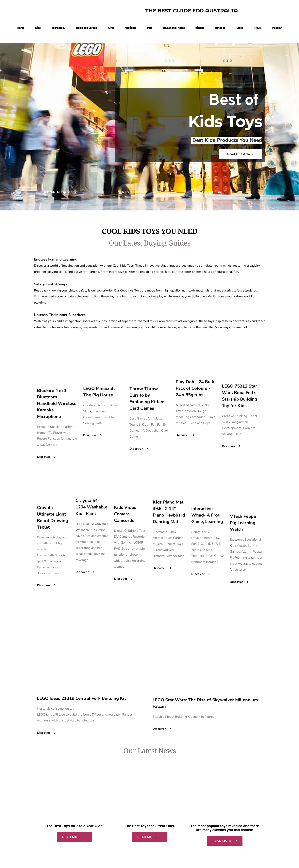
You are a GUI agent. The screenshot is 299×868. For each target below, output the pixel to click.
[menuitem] (21, 27)
